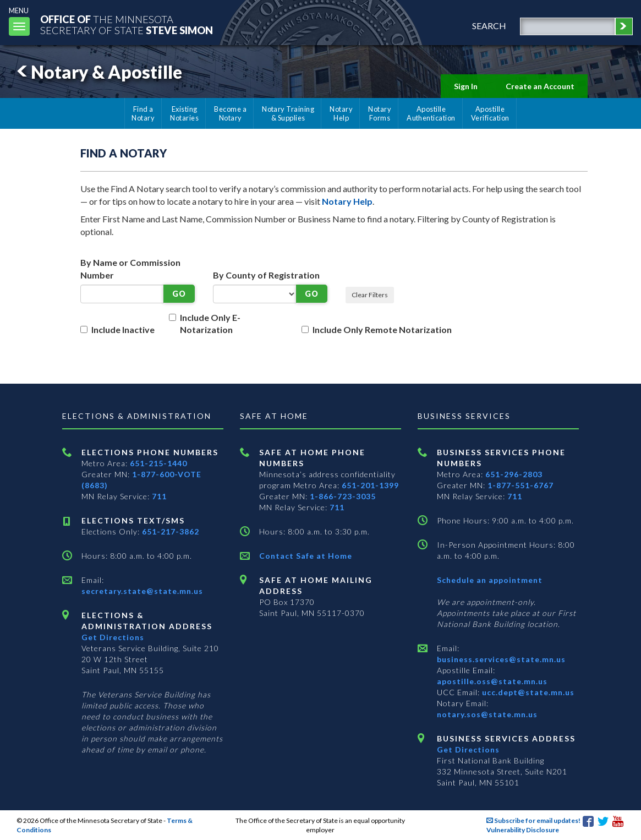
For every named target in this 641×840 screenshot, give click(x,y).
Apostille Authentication (431, 113)
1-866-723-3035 (343, 496)
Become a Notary (230, 113)
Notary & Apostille (98, 72)
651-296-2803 (514, 474)
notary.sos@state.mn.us (487, 714)
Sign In (466, 86)
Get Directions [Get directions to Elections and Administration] (113, 637)
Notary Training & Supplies (288, 113)
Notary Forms (380, 113)
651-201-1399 (370, 485)
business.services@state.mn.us (501, 659)
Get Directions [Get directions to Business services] (468, 749)
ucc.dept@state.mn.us (527, 692)
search (489, 26)
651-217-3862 (171, 531)
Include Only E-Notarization (210, 324)
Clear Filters (370, 295)
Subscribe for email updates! (533, 820)
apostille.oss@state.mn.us (492, 681)
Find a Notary (143, 113)
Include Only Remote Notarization (382, 329)
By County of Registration (266, 275)
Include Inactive (123, 329)
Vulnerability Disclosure (523, 830)
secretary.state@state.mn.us (142, 591)
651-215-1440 (158, 463)
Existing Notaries (184, 113)
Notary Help (341, 113)
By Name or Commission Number (130, 269)
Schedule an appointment (490, 580)
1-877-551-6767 (521, 485)
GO (179, 294)
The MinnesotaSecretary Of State (127, 24)
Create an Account (540, 86)
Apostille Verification (490, 113)
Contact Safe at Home (306, 556)
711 (159, 496)
